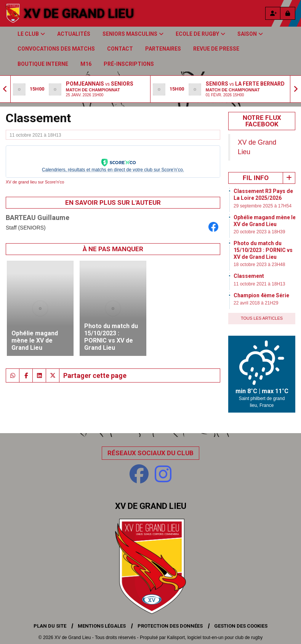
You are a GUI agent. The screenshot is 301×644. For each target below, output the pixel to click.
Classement (249, 276)
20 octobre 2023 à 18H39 (259, 232)
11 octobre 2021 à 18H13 (259, 284)
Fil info (256, 178)
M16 (86, 64)
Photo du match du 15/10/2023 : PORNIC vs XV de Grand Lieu (263, 250)
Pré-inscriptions (129, 64)
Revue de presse (216, 49)
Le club (31, 34)
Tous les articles (262, 318)
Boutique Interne (43, 64)
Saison (250, 34)
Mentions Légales (102, 626)
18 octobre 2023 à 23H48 (259, 265)
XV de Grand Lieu (79, 13)
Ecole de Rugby (200, 34)
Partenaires (163, 49)
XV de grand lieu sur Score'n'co (35, 182)
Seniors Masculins (133, 34)
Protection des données (170, 626)
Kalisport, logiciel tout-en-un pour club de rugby (215, 638)
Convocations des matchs (56, 49)
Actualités (74, 34)
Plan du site (50, 626)
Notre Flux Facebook (262, 121)
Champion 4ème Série (261, 295)
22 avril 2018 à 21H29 (256, 303)
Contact (120, 49)
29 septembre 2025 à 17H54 (263, 206)
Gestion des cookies (241, 626)
